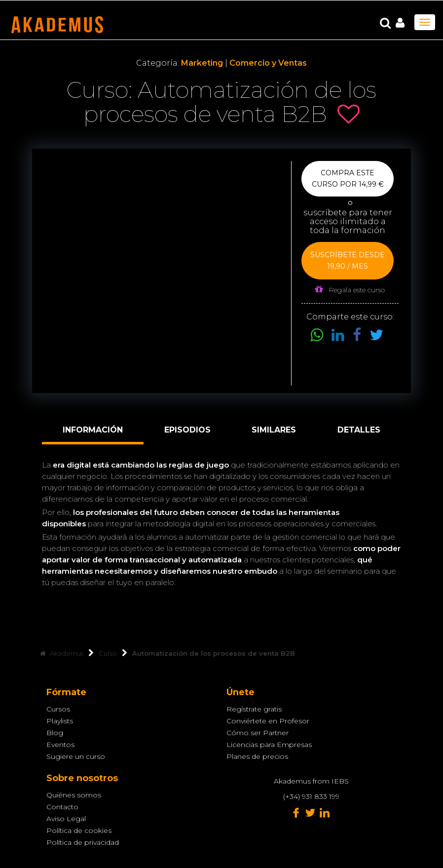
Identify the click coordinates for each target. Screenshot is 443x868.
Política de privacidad (83, 842)
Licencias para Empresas (269, 745)
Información (93, 430)
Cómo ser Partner (258, 733)
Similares (274, 430)
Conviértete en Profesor (268, 721)
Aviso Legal (66, 819)
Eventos (60, 745)
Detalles (359, 430)
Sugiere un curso (76, 756)
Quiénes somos (74, 795)
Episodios (187, 430)
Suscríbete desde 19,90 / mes (348, 260)
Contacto (62, 807)
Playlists (60, 721)
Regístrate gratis (254, 709)
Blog (55, 733)
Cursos (58, 709)
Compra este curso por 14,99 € (348, 178)
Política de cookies (79, 830)
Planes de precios (257, 756)
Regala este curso (350, 290)
